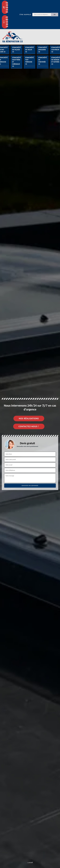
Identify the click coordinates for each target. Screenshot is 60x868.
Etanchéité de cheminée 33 (43, 61)
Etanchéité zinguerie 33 (43, 50)
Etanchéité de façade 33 (16, 50)
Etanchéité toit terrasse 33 (30, 61)
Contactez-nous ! (29, 426)
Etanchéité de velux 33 (30, 50)
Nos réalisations (29, 418)
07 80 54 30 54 (5, 22)
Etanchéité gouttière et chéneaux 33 (16, 62)
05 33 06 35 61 (5, 7)
